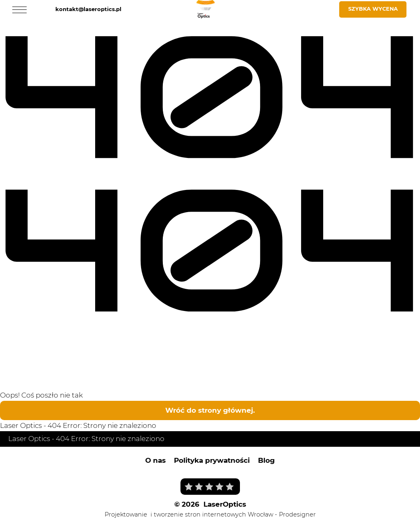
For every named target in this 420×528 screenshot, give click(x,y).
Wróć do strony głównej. (210, 410)
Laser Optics (21, 425)
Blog (266, 460)
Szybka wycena (373, 9)
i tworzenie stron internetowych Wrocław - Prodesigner (233, 514)
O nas (155, 460)
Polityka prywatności (212, 460)
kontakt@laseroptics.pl (88, 9)
